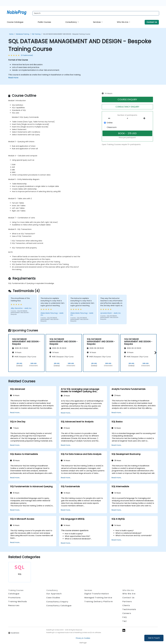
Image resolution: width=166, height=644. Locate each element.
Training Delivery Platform (99, 602)
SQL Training (36, 34)
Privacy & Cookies (83, 638)
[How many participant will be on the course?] (127, 118)
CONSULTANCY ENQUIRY (127, 107)
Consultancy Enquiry (57, 602)
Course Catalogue (15, 22)
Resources (14, 605)
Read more (13, 78)
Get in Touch (154, 638)
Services (97, 22)
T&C (125, 621)
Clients (126, 605)
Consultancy (71, 22)
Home (11, 34)
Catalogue (14, 594)
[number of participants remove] (110, 118)
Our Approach (54, 594)
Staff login (83, 643)
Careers (127, 613)
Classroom (112, 127)
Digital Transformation (97, 594)
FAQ (125, 617)
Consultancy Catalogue (59, 606)
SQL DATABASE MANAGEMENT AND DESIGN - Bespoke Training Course (67, 34)
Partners (127, 602)
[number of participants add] (145, 118)
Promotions (14, 598)
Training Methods (18, 602)
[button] (155, 353)
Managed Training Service (98, 598)
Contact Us (152, 22)
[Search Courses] (96, 13)
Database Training (23, 34)
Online (110, 123)
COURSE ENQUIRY (127, 99)
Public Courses (44, 22)
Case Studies (53, 598)
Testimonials (129, 609)
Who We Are (123, 22)
